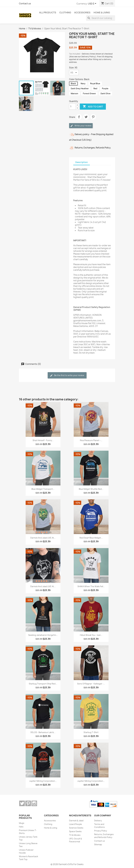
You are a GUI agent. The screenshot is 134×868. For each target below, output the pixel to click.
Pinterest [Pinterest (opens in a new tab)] (93, 117)
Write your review (81, 126)
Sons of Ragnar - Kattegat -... (91, 684)
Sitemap (98, 844)
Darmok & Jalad (76, 821)
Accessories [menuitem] (82, 13)
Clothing (48, 824)
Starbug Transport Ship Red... (43, 684)
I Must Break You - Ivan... (91, 635)
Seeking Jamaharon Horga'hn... (43, 635)
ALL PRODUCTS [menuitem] (48, 13)
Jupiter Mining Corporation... (43, 781)
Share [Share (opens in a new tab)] (79, 117)
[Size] (74, 73)
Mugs (22, 823)
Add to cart (93, 107)
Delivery (98, 821)
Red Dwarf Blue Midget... (91, 538)
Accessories (50, 821)
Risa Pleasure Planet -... (91, 440)
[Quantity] (72, 107)
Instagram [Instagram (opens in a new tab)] (34, 803)
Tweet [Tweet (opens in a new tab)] (86, 117)
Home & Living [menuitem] (102, 13)
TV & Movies (75, 835)
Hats (21, 827)
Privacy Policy (101, 831)
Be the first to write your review (67, 375)
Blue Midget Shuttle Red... (91, 489)
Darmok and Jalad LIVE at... (43, 538)
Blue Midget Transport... (43, 489)
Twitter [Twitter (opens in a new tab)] (22, 803)
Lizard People (75, 824)
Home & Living (51, 828)
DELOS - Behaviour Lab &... (43, 732)
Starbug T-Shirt (91, 732)
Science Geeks (76, 828)
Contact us (25, 3)
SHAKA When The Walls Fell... (91, 586)
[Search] (101, 18)
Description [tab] (82, 162)
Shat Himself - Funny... (43, 440)
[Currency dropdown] (93, 4)
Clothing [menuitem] (65, 13)
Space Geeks (75, 831)
